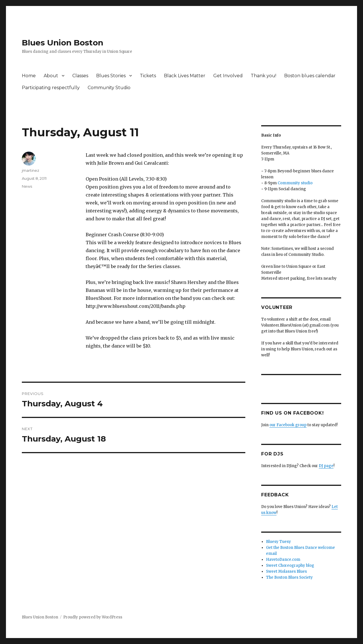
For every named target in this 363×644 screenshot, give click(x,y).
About (51, 76)
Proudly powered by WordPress (93, 617)
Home (29, 76)
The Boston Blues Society (289, 577)
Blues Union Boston (63, 43)
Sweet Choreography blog (290, 565)
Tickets (148, 76)
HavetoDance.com (283, 560)
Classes (80, 76)
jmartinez (30, 170)
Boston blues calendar (310, 76)
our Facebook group (288, 425)
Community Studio (109, 88)
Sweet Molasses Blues (286, 571)
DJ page (326, 466)
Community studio (295, 183)
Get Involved (228, 76)
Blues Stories (111, 76)
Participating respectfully (51, 88)
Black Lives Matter (185, 76)
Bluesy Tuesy (278, 542)
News (27, 186)
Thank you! (263, 76)
